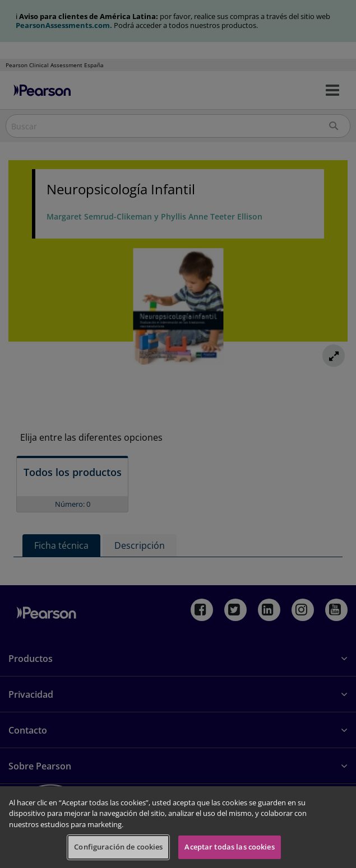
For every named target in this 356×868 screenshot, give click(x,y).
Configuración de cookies (118, 847)
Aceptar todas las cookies (229, 847)
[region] (178, 827)
